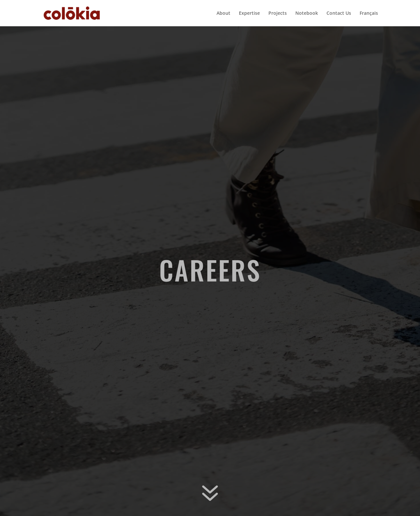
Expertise (249, 13)
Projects (278, 13)
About (223, 13)
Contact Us (339, 13)
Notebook (307, 13)
